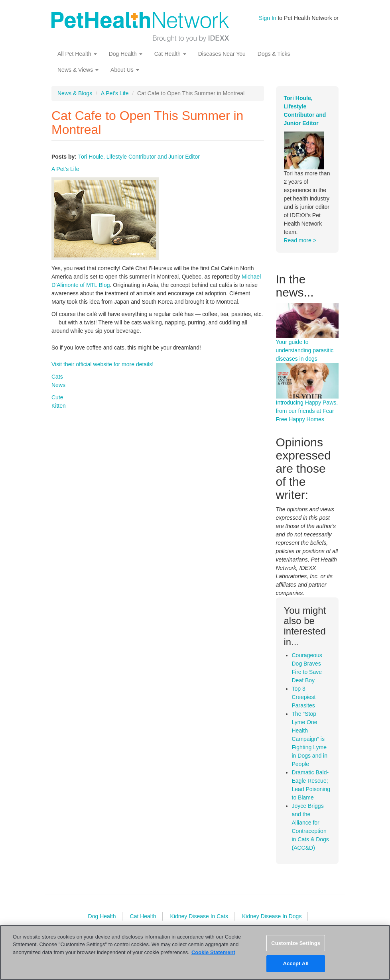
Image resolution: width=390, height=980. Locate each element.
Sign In (268, 18)
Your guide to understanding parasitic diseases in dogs (305, 350)
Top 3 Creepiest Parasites (304, 697)
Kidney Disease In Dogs (272, 916)
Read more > (300, 240)
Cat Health (170, 54)
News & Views (78, 70)
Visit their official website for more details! (102, 364)
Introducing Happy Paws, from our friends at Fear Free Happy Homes (307, 411)
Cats (57, 377)
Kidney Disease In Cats (199, 916)
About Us (125, 70)
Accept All (295, 963)
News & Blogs (75, 93)
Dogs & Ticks (274, 54)
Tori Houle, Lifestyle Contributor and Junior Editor (139, 157)
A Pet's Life (115, 93)
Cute (57, 397)
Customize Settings (296, 943)
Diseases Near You (222, 54)
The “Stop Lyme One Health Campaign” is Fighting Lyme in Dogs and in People (310, 739)
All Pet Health (77, 54)
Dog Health (126, 54)
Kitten (59, 406)
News (58, 385)
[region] (195, 953)
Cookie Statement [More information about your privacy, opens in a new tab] (213, 952)
